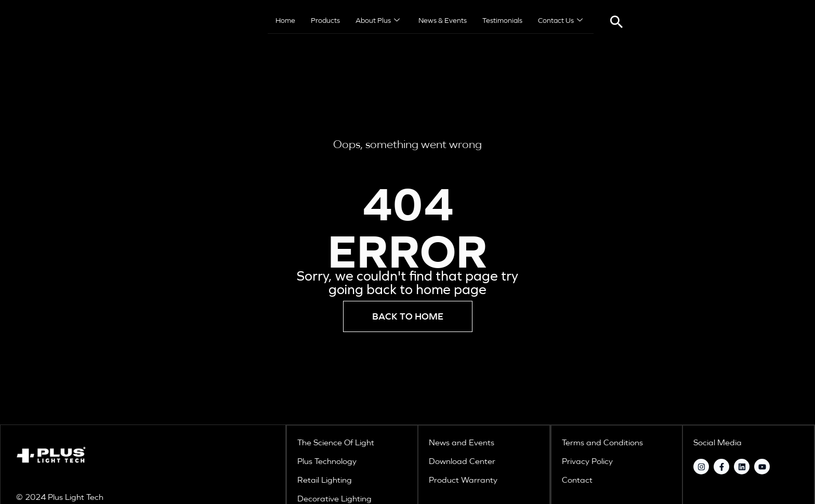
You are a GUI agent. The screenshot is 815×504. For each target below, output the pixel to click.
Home (285, 21)
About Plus (378, 21)
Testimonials (502, 21)
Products (325, 21)
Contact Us (560, 21)
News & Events (443, 21)
